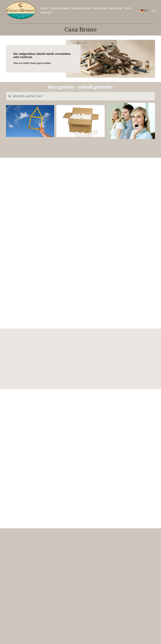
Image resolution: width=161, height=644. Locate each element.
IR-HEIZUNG (101, 8)
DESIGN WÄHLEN (81, 8)
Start (45, 8)
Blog (128, 8)
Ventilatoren (60, 8)
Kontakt (46, 13)
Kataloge (116, 8)
